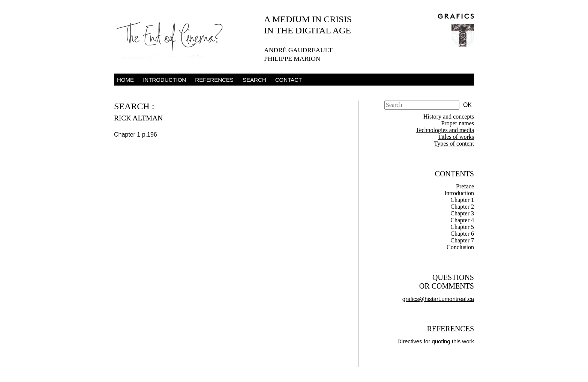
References (214, 80)
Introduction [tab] (459, 193)
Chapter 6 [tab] (462, 234)
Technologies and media (445, 130)
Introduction (164, 80)
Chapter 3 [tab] (462, 213)
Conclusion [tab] (460, 247)
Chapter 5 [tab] (462, 227)
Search (254, 80)
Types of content (454, 144)
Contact (289, 80)
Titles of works (456, 137)
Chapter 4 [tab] (462, 220)
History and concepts (449, 117)
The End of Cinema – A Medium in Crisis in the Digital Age (174, 39)
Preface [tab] (465, 186)
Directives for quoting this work (436, 341)
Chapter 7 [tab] (462, 240)
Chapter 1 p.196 (136, 135)
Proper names (457, 123)
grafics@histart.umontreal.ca (438, 299)
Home (125, 80)
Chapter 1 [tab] (462, 200)
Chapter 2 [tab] (462, 207)
